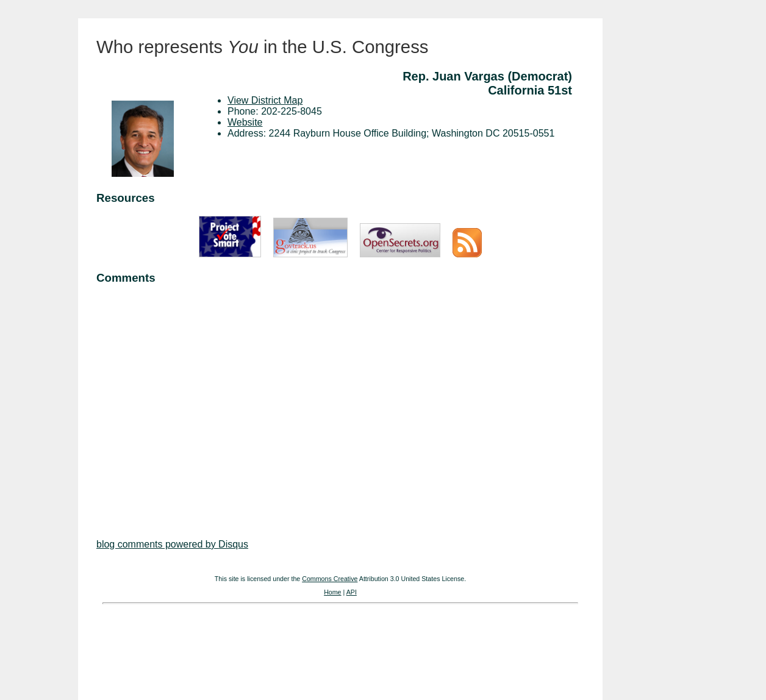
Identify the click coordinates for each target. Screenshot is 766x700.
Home (332, 592)
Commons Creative (330, 579)
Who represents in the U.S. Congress (263, 47)
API (352, 592)
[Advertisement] (340, 400)
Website (245, 122)
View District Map (265, 100)
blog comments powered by (172, 544)
